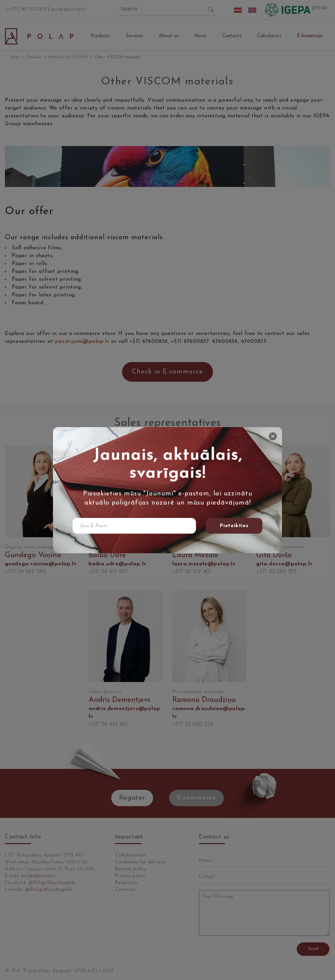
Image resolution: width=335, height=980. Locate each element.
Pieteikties (234, 526)
